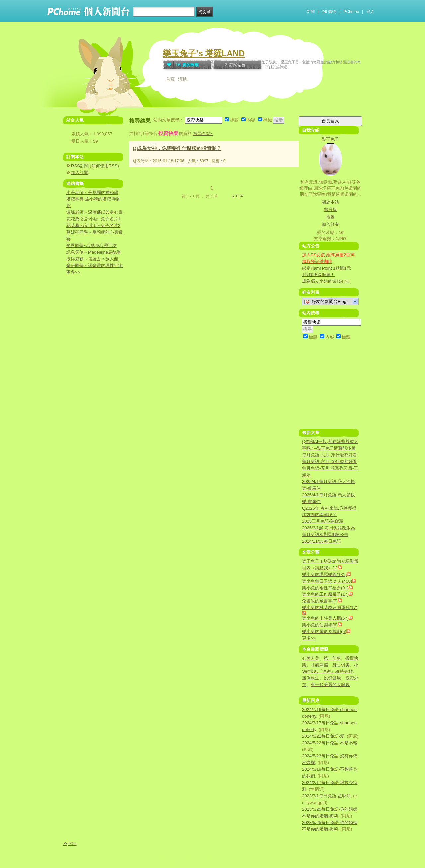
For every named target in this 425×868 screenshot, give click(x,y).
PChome (351, 12)
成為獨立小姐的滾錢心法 (326, 281)
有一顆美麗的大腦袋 (330, 685)
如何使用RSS (104, 166)
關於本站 (330, 202)
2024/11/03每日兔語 (322, 541)
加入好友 (330, 224)
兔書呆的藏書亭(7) (320, 601)
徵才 (267, 859)
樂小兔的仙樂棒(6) (320, 625)
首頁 (170, 79)
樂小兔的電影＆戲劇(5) (324, 631)
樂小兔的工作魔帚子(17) (325, 594)
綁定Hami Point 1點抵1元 (327, 268)
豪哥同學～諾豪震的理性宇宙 (94, 265)
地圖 (330, 217)
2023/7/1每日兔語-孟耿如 (326, 796)
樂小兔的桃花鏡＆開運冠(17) (330, 608)
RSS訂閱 (80, 166)
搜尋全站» (203, 134)
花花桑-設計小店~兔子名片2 (93, 226)
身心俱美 (341, 665)
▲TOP (237, 196)
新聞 (311, 12)
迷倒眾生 (311, 678)
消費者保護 (188, 859)
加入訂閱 (80, 172)
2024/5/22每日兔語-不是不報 (330, 743)
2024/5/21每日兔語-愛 (323, 736)
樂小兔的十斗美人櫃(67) (325, 618)
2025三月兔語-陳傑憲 (323, 521)
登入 (370, 12)
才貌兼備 (319, 665)
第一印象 (332, 658)
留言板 (331, 210)
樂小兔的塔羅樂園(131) (324, 574)
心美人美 (311, 658)
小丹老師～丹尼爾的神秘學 (92, 192)
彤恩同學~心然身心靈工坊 (91, 245)
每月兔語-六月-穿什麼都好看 (330, 455)
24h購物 (329, 12)
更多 (309, 638)
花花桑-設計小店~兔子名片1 (93, 219)
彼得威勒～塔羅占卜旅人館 (92, 259)
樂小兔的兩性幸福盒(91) (325, 588)
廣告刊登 (166, 859)
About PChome (245, 859)
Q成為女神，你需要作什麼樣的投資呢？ (177, 148)
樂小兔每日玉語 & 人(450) (327, 581)
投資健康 (332, 678)
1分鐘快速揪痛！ (318, 275)
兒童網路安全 (215, 859)
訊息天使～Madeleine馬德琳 (94, 252)
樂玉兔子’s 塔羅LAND (204, 53)
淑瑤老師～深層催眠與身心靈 (94, 212)
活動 (182, 79)
